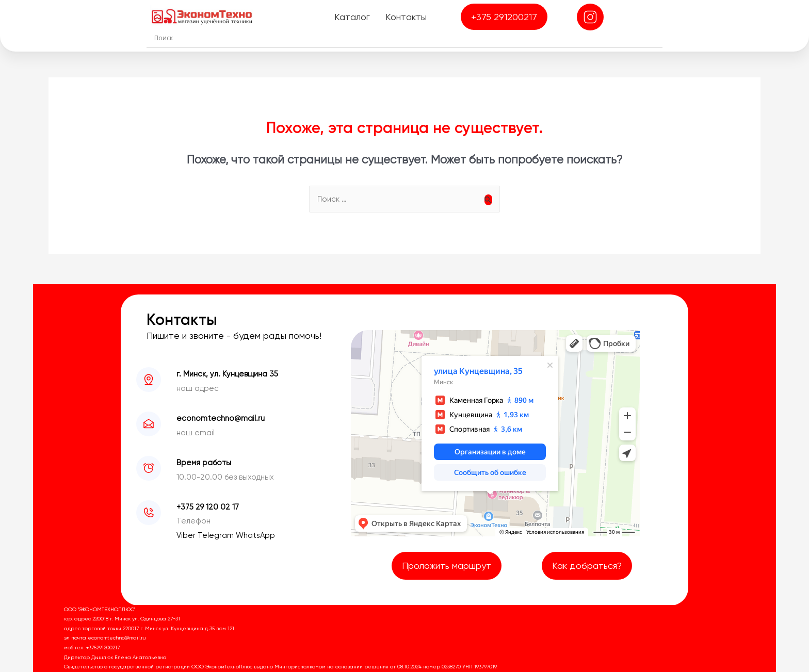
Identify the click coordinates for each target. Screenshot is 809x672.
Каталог (352, 17)
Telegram (217, 535)
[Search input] (407, 38)
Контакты (406, 17)
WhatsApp (255, 535)
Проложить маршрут (447, 566)
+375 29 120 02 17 (208, 507)
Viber (187, 535)
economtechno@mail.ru (221, 418)
